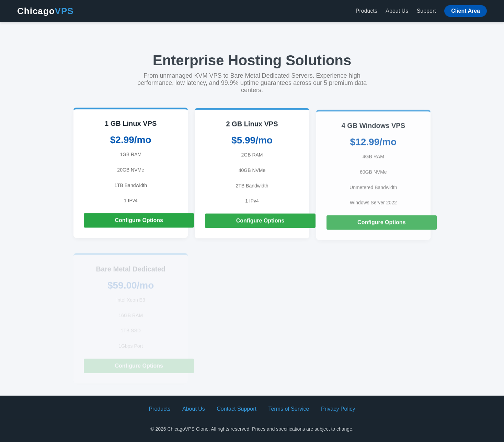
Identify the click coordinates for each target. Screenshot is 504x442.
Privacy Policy (338, 409)
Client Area (466, 11)
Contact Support (237, 409)
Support (426, 11)
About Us (397, 11)
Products (366, 11)
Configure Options (139, 220)
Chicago (45, 11)
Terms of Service (289, 409)
